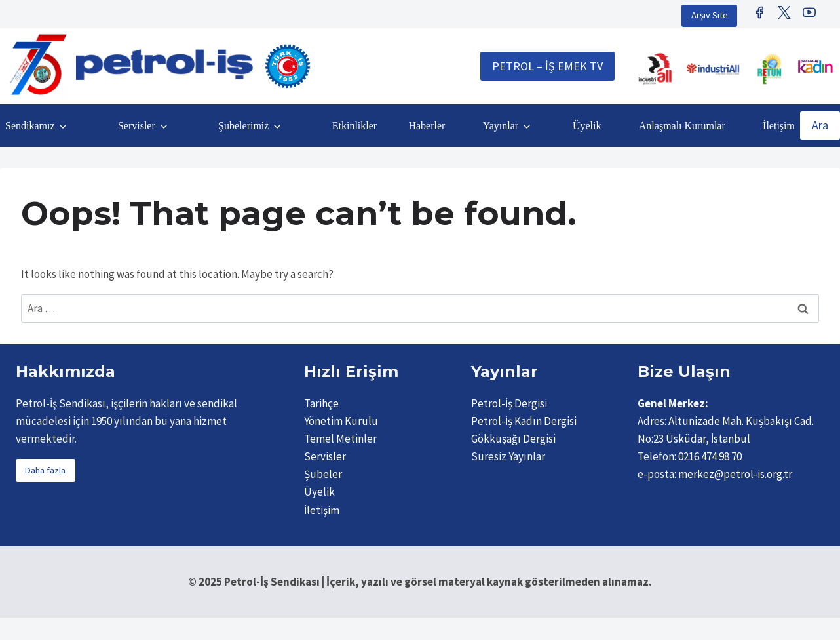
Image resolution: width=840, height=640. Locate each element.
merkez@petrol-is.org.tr (735, 474)
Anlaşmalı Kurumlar (682, 126)
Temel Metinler (340, 439)
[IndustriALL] (655, 69)
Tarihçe (321, 403)
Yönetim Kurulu (341, 421)
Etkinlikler (354, 126)
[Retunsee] (771, 69)
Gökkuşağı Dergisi (513, 439)
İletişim (779, 126)
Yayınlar (501, 126)
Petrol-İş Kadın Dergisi (524, 421)
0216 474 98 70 (710, 456)
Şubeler (323, 474)
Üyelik (587, 126)
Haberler (427, 126)
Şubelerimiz (243, 126)
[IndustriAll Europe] (713, 69)
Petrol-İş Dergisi (509, 403)
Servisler (137, 126)
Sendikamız (30, 126)
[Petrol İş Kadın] (815, 66)
